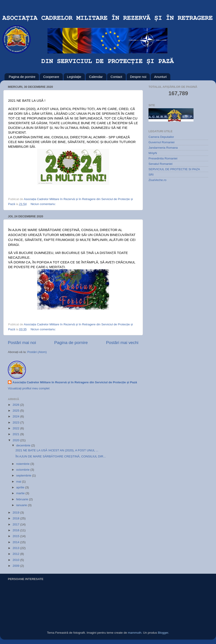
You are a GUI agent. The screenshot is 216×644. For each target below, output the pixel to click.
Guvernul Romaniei (162, 142)
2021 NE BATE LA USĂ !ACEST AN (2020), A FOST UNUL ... (57, 450)
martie (21, 493)
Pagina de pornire (22, 77)
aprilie (21, 487)
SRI (151, 175)
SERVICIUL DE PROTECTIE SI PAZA (174, 169)
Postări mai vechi (122, 343)
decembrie (24, 445)
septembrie (24, 475)
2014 (16, 542)
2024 (16, 416)
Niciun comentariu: (44, 204)
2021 (16, 434)
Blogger (163, 633)
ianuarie (22, 505)
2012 (16, 554)
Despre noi (138, 77)
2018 (16, 518)
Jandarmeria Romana (163, 148)
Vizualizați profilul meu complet (29, 388)
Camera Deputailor (161, 137)
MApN (153, 153)
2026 (16, 405)
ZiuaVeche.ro (157, 180)
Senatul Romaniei (161, 164)
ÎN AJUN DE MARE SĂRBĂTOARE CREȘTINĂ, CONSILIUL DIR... (61, 456)
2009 (16, 566)
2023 (16, 422)
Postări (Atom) (37, 352)
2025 (16, 411)
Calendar (96, 77)
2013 (16, 548)
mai (19, 482)
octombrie (23, 470)
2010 (16, 560)
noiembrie (23, 464)
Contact (116, 77)
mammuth (135, 633)
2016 (16, 530)
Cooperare (51, 77)
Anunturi (160, 77)
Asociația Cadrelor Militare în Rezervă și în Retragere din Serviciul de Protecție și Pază (75, 382)
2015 (16, 536)
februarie (23, 499)
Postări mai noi (22, 343)
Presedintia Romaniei (163, 158)
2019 (16, 513)
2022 (16, 428)
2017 (16, 524)
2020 (16, 440)
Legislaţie (74, 77)
